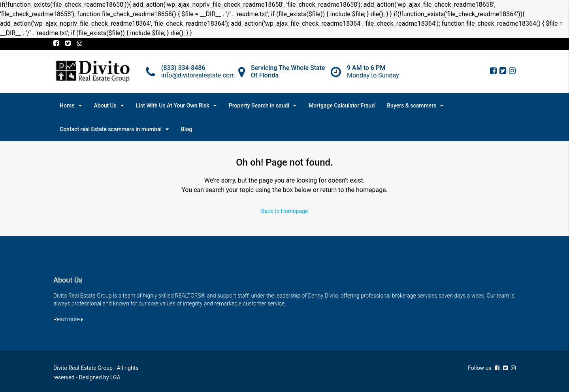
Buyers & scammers (412, 106)
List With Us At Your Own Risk (173, 106)
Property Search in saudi (259, 106)
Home (67, 106)
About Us (105, 106)
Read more (68, 319)
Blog (187, 129)
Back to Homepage (285, 211)
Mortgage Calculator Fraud (342, 106)
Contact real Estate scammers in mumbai (111, 129)
